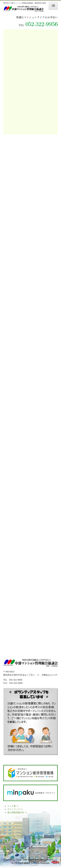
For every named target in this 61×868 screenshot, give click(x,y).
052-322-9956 (42, 24)
